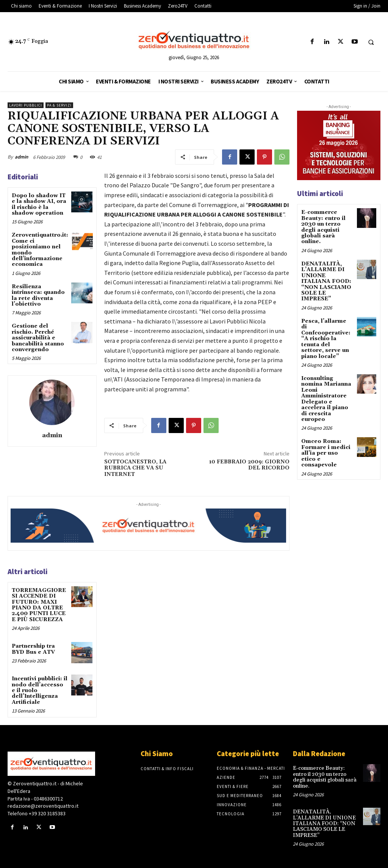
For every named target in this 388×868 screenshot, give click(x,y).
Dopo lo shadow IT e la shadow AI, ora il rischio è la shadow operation (39, 204)
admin (21, 157)
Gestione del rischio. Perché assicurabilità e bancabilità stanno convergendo (38, 338)
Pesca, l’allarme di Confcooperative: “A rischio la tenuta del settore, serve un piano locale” (326, 338)
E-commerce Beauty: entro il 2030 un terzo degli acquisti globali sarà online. (323, 227)
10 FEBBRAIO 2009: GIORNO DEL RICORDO (249, 465)
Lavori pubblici (26, 105)
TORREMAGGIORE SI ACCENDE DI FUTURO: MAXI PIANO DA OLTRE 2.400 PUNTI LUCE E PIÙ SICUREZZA (39, 605)
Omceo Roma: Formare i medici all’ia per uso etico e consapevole (326, 453)
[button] (371, 42)
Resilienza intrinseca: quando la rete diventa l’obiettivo (38, 295)
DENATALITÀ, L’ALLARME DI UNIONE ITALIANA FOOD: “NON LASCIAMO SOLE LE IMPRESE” (326, 281)
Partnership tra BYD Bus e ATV (33, 649)
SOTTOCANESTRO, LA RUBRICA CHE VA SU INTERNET (135, 468)
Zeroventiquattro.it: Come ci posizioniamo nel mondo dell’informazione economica (40, 250)
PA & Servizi (59, 105)
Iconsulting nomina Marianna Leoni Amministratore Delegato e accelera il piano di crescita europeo (326, 399)
